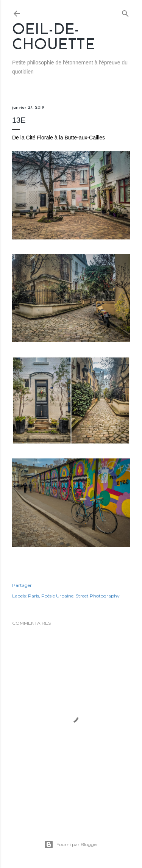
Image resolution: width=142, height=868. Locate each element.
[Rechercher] (125, 12)
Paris (34, 596)
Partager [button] (22, 585)
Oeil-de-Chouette (54, 38)
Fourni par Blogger (71, 845)
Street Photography (98, 596)
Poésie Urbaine (57, 596)
